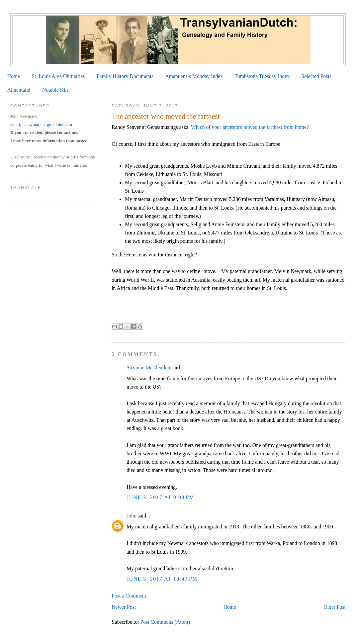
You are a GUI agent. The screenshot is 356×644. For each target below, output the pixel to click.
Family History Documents (125, 76)
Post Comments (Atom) (165, 622)
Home (14, 76)
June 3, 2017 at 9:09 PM (160, 497)
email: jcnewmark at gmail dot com (41, 124)
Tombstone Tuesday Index (262, 76)
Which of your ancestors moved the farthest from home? (250, 127)
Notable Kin (55, 90)
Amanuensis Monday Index (194, 76)
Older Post (335, 607)
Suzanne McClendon (148, 368)
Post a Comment (129, 596)
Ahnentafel (19, 90)
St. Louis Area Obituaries (58, 76)
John (132, 516)
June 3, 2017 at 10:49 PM (162, 579)
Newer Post (124, 607)
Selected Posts (316, 76)
